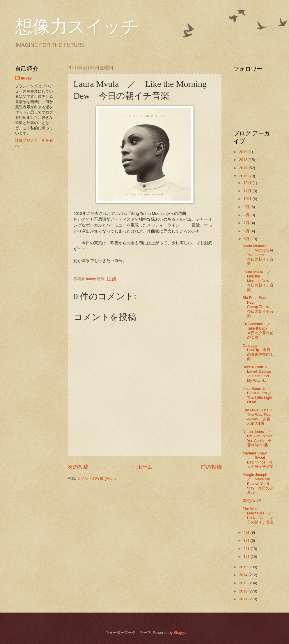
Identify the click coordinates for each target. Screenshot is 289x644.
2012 (244, 591)
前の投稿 (211, 467)
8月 (247, 215)
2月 (247, 549)
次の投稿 (78, 467)
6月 (247, 231)
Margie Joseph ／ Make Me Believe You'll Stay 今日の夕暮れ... (258, 484)
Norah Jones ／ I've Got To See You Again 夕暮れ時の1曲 (259, 438)
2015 (244, 567)
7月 (247, 223)
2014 (244, 575)
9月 (247, 207)
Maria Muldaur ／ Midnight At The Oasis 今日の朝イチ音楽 (258, 255)
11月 (248, 191)
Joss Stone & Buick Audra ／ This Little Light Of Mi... (258, 395)
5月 (247, 239)
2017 (244, 168)
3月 (247, 540)
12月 (248, 183)
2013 (244, 583)
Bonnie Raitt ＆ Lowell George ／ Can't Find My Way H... (257, 374)
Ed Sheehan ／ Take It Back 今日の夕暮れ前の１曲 (259, 331)
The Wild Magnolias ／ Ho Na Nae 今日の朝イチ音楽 (259, 515)
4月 (247, 532)
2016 (244, 176)
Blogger (180, 632)
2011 (244, 599)
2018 (244, 160)
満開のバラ (252, 501)
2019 (244, 152)
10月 (248, 199)
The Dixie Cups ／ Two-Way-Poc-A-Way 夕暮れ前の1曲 (258, 417)
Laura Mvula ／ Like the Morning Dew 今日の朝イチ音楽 (259, 281)
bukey (26, 78)
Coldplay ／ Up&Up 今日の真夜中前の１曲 (258, 352)
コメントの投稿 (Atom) (96, 478)
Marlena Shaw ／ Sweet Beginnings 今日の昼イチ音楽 (258, 460)
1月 (247, 557)
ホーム (145, 467)
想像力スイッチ (77, 27)
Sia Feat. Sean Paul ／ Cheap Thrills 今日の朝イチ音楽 (258, 307)
